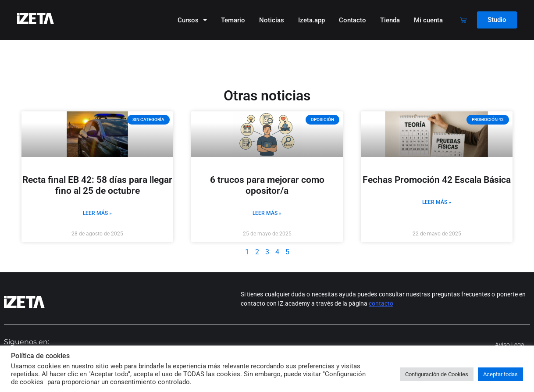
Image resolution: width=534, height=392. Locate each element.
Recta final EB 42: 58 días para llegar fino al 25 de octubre (97, 185)
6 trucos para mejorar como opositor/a (267, 185)
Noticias (272, 20)
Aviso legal (510, 345)
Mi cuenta (428, 20)
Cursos (192, 20)
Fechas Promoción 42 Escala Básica (437, 180)
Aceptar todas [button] (500, 374)
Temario (233, 20)
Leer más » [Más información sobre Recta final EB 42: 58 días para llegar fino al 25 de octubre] (97, 213)
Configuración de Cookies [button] (437, 374)
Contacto (352, 20)
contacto (381, 303)
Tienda (390, 20)
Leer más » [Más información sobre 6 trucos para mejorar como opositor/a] (267, 213)
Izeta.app (311, 20)
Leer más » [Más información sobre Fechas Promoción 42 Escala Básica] (437, 202)
